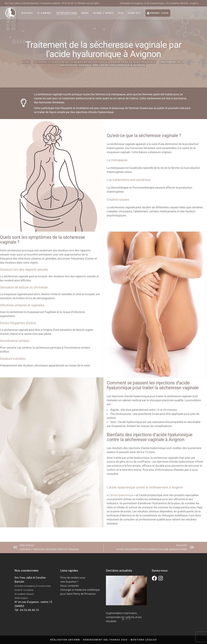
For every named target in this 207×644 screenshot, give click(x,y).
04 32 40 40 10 (69, 3)
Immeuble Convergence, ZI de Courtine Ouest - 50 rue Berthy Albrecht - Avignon (159, 3)
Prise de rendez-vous (73, 578)
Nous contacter (70, 586)
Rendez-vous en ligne (88, 3)
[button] (123, 619)
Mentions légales (144, 640)
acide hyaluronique (122, 495)
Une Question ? (69, 582)
